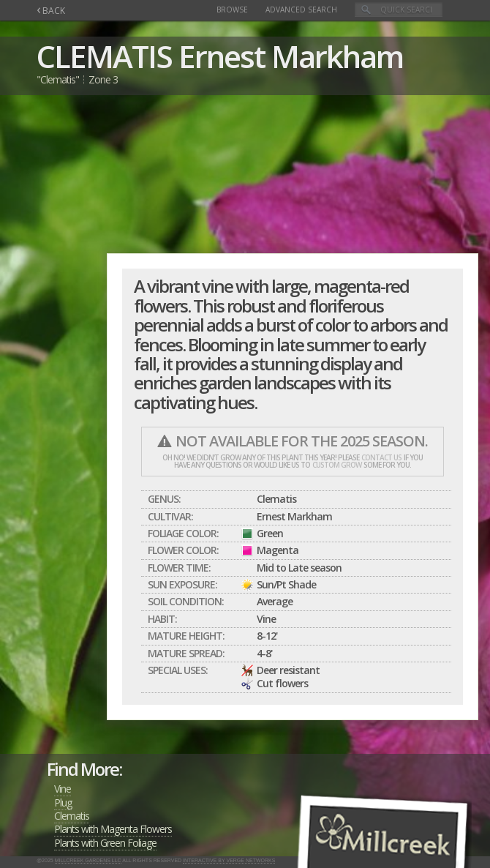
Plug (63, 802)
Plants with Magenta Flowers (113, 829)
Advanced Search (301, 10)
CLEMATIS (104, 56)
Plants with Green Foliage (105, 843)
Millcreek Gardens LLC (88, 860)
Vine (63, 789)
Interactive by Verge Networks (229, 860)
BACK (51, 11)
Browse (232, 10)
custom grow (337, 465)
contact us (381, 457)
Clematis (72, 816)
